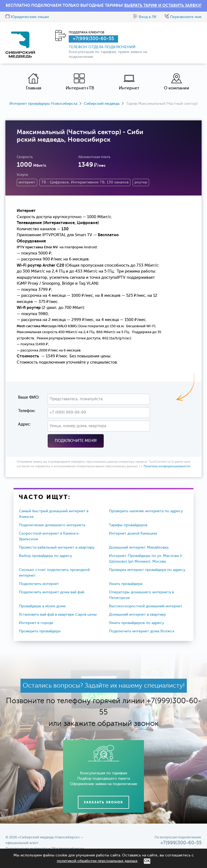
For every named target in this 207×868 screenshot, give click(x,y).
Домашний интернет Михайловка (139, 548)
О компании (177, 82)
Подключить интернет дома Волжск (142, 631)
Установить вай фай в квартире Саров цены (58, 615)
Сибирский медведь (102, 104)
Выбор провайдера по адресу (45, 556)
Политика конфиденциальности (167, 467)
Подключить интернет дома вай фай (51, 592)
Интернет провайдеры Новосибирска (43, 104)
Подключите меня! (76, 441)
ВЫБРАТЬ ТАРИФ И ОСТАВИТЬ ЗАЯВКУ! (163, 6)
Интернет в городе (36, 623)
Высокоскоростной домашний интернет (146, 606)
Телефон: (27, 411)
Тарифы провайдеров (128, 525)
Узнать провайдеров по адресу (136, 623)
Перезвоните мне (183, 17)
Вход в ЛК (145, 17)
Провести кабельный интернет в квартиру (57, 548)
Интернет (129, 82)
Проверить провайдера (40, 631)
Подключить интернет (39, 584)
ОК (147, 861)
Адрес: (25, 424)
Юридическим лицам (27, 17)
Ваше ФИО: (29, 397)
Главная (34, 82)
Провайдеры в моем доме (42, 606)
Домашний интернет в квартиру (137, 615)
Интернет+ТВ (80, 82)
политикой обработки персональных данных (97, 861)
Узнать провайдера (126, 584)
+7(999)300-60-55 (93, 39)
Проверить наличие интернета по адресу (146, 511)
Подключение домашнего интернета (52, 525)
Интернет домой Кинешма (133, 534)
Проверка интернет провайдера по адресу (147, 570)
